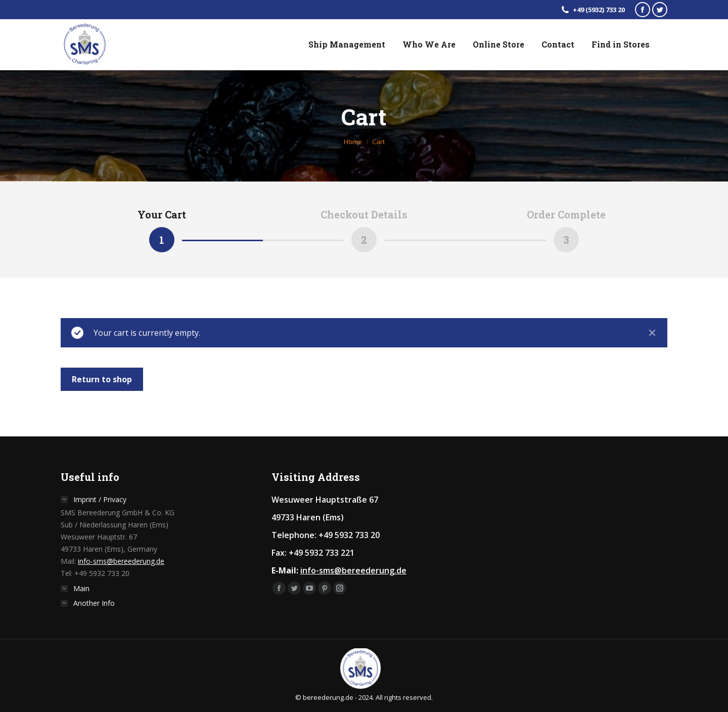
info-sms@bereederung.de (121, 561)
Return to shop (102, 379)
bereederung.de (328, 697)
